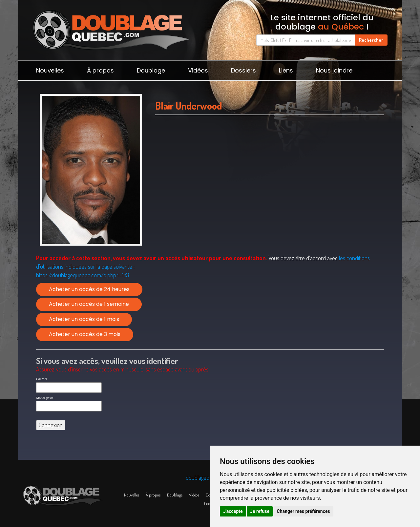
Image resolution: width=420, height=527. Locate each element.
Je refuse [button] (260, 511)
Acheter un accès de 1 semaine (89, 304)
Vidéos (198, 70)
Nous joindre (334, 70)
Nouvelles (50, 70)
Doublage (151, 70)
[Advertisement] (270, 186)
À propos (100, 70)
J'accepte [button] (233, 511)
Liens (286, 70)
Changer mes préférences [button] (304, 511)
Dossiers (243, 70)
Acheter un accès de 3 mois (85, 334)
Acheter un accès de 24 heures (89, 289)
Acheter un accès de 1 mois (84, 319)
